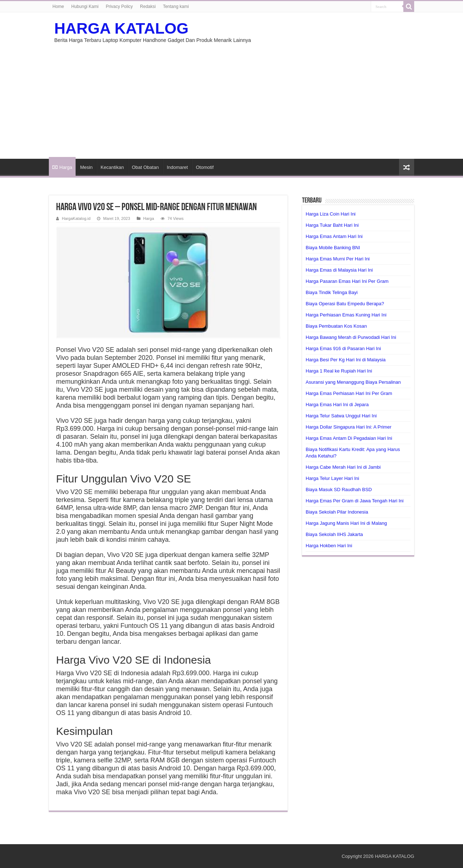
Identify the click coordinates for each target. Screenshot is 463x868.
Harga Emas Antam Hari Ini (334, 236)
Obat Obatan (145, 167)
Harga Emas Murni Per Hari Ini (338, 259)
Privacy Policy (119, 7)
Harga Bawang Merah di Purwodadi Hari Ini (351, 337)
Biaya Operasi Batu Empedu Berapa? (345, 304)
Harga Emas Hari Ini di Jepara (337, 405)
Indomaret (177, 167)
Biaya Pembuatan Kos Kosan (336, 326)
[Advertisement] (231, 97)
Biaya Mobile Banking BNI (333, 248)
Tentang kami (176, 7)
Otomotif (205, 167)
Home (58, 7)
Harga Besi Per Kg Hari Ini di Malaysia (346, 360)
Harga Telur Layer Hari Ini (332, 478)
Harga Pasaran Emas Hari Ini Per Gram (347, 281)
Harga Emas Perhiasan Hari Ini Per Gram (349, 393)
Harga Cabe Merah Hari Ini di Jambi (343, 467)
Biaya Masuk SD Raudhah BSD (339, 490)
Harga (62, 167)
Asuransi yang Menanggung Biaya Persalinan (353, 382)
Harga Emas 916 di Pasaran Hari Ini (343, 348)
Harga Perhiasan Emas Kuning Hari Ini (346, 315)
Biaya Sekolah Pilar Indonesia (337, 512)
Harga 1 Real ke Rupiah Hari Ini (339, 371)
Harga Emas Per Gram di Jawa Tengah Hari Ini (355, 501)
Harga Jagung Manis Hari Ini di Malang (346, 523)
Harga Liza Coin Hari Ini (331, 214)
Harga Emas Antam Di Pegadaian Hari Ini (349, 438)
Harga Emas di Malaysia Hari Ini (339, 270)
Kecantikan (112, 167)
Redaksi (148, 7)
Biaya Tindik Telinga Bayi (332, 292)
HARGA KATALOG (121, 28)
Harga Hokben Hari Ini (329, 546)
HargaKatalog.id (76, 218)
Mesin (86, 167)
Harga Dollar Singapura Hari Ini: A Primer (349, 427)
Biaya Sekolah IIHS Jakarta (334, 534)
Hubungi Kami (85, 7)
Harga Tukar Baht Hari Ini (332, 225)
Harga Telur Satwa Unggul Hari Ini (341, 416)
